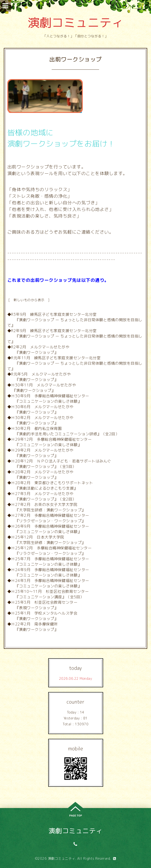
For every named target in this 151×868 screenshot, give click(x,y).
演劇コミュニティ (76, 22)
